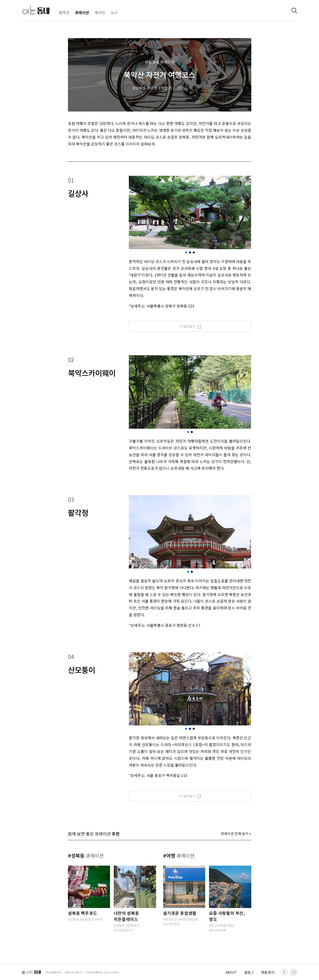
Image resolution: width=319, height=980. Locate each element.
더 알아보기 (190, 326)
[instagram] (294, 972)
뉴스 (114, 12)
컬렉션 (64, 12)
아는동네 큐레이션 (160, 62)
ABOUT (231, 972)
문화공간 (134, 925)
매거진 (100, 12)
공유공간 (171, 919)
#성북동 (86, 856)
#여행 (179, 856)
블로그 (249, 972)
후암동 (194, 919)
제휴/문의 (268, 972)
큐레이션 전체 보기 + (236, 834)
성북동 (141, 88)
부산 (214, 925)
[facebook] (284, 972)
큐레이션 (82, 12)
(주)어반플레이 (53, 972)
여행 (153, 88)
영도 (232, 925)
